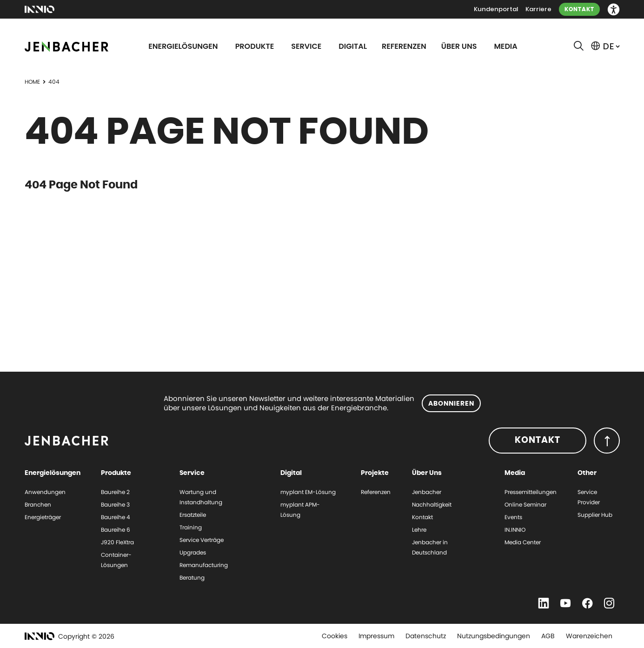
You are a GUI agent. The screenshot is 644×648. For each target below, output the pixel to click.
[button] (614, 10)
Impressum (376, 636)
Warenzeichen (589, 636)
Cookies (335, 636)
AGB (548, 636)
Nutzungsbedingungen (494, 636)
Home (32, 82)
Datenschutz (426, 636)
